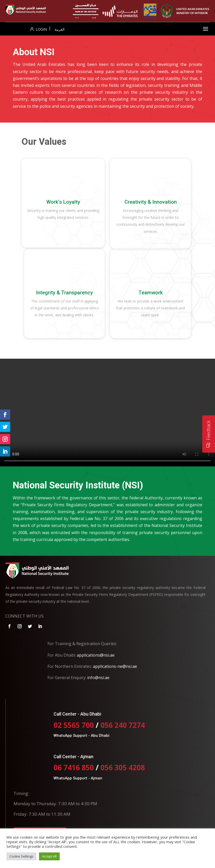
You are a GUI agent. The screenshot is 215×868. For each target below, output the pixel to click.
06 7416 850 (74, 767)
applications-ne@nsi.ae (115, 666)
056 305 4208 (123, 767)
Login (39, 29)
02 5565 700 (75, 725)
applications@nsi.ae (96, 655)
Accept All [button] (49, 856)
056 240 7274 (123, 725)
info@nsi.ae (98, 678)
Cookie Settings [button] (21, 856)
